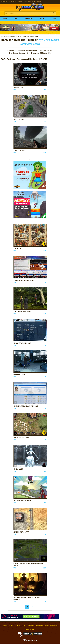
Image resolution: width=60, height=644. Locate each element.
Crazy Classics (19, 119)
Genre (42, 19)
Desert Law (17, 249)
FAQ (23, 626)
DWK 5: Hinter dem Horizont (23, 312)
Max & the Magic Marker (22, 501)
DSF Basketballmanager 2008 (24, 280)
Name (5, 19)
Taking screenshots (51, 626)
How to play (30, 629)
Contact (17, 626)
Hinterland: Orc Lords (21, 438)
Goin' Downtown (19, 375)
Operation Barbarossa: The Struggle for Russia (28, 565)
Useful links (30, 626)
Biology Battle (19, 88)
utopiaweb (30, 641)
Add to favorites (15, 84)
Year (15, 19)
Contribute (40, 626)
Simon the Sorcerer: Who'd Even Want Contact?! (27, 599)
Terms (5, 626)
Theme (54, 19)
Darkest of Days (19, 151)
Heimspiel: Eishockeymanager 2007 (26, 406)
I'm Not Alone (18, 469)
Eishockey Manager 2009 (22, 343)
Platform (28, 19)
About (11, 626)
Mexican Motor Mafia (21, 532)
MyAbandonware (30, 7)
